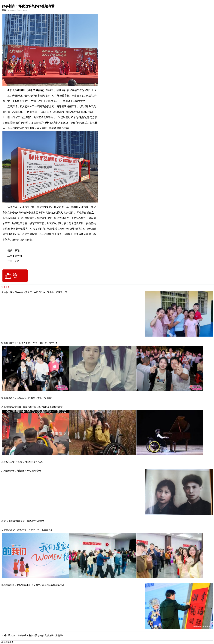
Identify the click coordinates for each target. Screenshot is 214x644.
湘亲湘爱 (5, 287)
